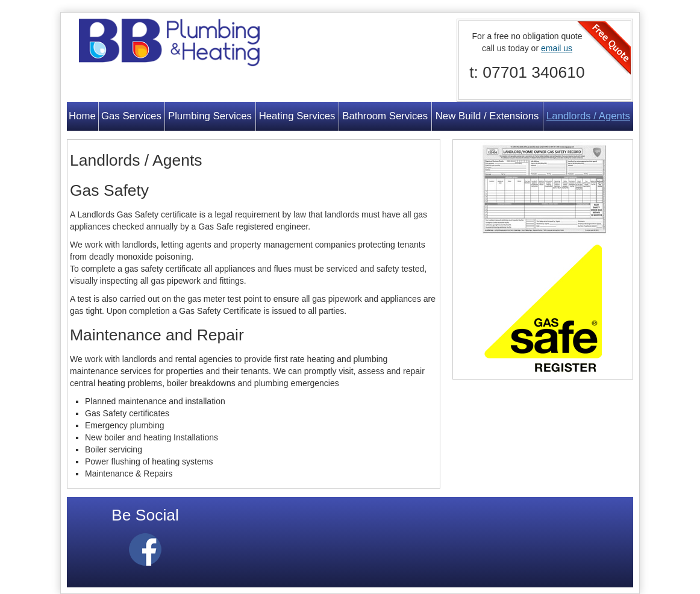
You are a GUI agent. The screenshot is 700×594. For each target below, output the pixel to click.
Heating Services (297, 116)
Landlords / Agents (588, 116)
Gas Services (131, 116)
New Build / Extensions (487, 116)
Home (82, 116)
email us (557, 48)
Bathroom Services (385, 116)
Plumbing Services (210, 116)
